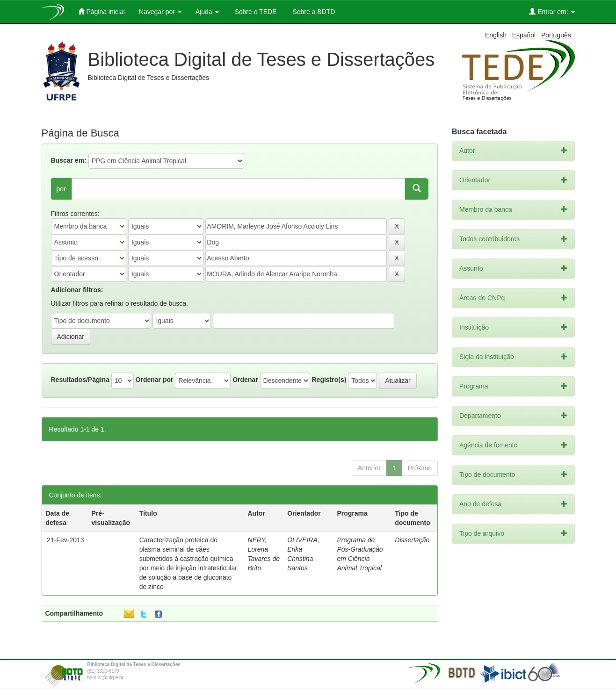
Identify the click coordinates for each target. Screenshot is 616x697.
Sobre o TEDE (255, 12)
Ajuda (207, 12)
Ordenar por (155, 380)
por (61, 189)
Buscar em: (69, 160)
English (496, 35)
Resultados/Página (80, 380)
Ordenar (245, 380)
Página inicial (101, 11)
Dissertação (412, 540)
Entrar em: (552, 11)
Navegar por (160, 12)
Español (524, 35)
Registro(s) (329, 380)
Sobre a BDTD (313, 12)
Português (556, 35)
